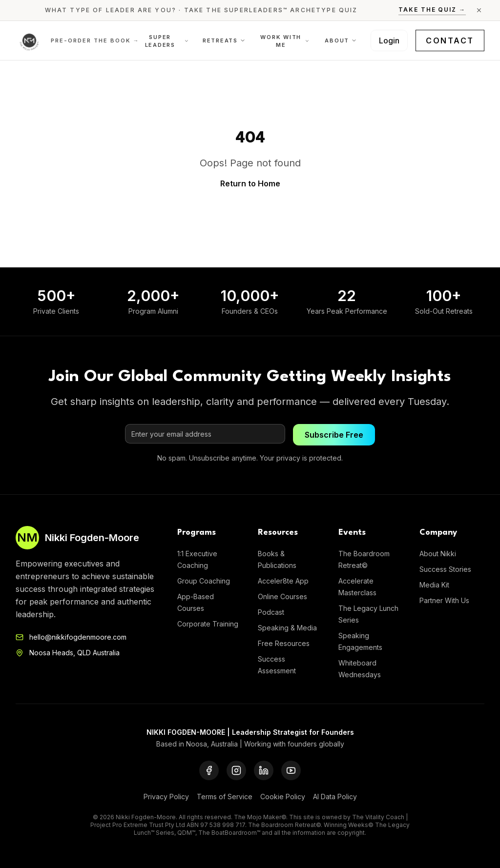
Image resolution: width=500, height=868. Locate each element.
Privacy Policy (166, 797)
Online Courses (282, 596)
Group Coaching (204, 581)
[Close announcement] (479, 10)
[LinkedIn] (264, 770)
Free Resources (284, 643)
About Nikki (438, 554)
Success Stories (445, 569)
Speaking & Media (287, 628)
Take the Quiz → (432, 10)
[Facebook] (209, 770)
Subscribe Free (334, 435)
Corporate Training (208, 624)
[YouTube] (291, 770)
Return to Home (250, 183)
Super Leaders (167, 41)
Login (389, 40)
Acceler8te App (283, 581)
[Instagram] (236, 770)
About (341, 40)
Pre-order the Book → (95, 40)
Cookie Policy (283, 797)
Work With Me (285, 41)
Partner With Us (444, 600)
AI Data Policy (335, 797)
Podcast (271, 612)
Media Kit (434, 585)
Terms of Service (225, 797)
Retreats (224, 40)
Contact (450, 40)
